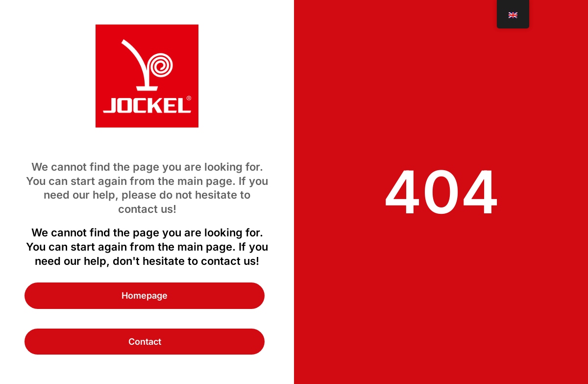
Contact (145, 342)
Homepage (145, 295)
